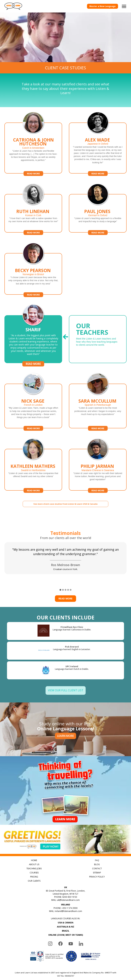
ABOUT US (34, 864)
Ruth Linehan (33, 211)
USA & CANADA (66, 923)
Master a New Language (103, 6)
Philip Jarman (97, 466)
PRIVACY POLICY (97, 877)
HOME (34, 860)
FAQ (97, 860)
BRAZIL (66, 931)
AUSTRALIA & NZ (66, 927)
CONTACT (97, 869)
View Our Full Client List (66, 690)
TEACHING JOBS (34, 869)
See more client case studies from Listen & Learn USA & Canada (65, 504)
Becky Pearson (33, 270)
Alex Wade (97, 140)
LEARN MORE (65, 736)
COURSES (34, 873)
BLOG (97, 864)
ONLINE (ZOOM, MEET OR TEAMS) (66, 935)
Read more (33, 174)
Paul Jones (97, 211)
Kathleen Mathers (33, 466)
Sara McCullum (97, 401)
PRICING (34, 877)
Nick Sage (33, 401)
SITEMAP (97, 873)
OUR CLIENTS (34, 881)
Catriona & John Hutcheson (33, 142)
